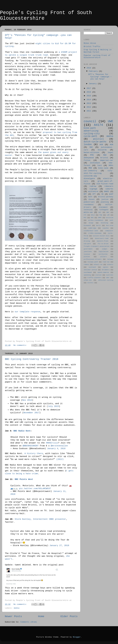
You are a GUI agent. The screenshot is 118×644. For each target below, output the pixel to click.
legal (110, 152)
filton (87, 160)
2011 (89, 111)
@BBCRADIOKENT (31, 446)
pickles (87, 257)
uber (108, 278)
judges (105, 249)
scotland (92, 267)
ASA (112, 145)
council (90, 121)
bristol (104, 158)
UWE (111, 121)
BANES (107, 192)
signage (93, 189)
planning (105, 202)
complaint (109, 231)
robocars (109, 186)
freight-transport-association (97, 246)
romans (86, 265)
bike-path (90, 128)
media (17, 608)
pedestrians (89, 202)
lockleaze (95, 163)
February (94, 71)
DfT (94, 194)
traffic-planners (94, 278)
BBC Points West (24, 479)
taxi (99, 165)
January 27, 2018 (59, 546)
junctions (88, 252)
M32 (85, 218)
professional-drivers (93, 259)
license (87, 254)
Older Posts (69, 616)
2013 (89, 103)
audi (111, 220)
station (98, 275)
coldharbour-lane (91, 231)
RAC (105, 155)
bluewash (87, 226)
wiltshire (93, 192)
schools (110, 265)
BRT (85, 194)
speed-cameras (103, 272)
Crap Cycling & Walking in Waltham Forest (98, 51)
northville (103, 254)
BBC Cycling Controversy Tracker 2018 (32, 359)
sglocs (106, 267)
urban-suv (88, 280)
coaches (106, 228)
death (86, 238)
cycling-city (92, 134)
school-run (98, 265)
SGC (91, 147)
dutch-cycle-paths (95, 142)
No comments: (21, 345)
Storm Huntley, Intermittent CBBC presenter (40, 519)
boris (98, 226)
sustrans (110, 275)
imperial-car (107, 160)
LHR (108, 215)
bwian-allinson (91, 152)
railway (110, 259)
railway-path (93, 262)
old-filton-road (105, 184)
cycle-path (90, 136)
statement (103, 207)
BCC (100, 212)
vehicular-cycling (106, 280)
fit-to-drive (103, 244)
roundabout (89, 205)
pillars (104, 257)
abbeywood (89, 158)
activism (110, 218)
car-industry (90, 171)
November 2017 (31, 413)
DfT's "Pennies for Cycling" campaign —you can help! (100, 77)
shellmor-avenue (90, 270)
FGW (101, 215)
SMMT (100, 218)
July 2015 (53, 406)
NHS (92, 218)
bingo (91, 223)
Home (41, 616)
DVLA (93, 215)
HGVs (111, 165)
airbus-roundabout (96, 220)
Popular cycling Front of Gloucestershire (97, 56)
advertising (91, 131)
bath (90, 197)
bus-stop (110, 226)
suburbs (109, 189)
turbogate (104, 210)
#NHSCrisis (52, 443)
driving (87, 241)
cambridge (92, 228)
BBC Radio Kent (22, 431)
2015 (89, 96)
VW (102, 194)
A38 (101, 145)
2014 (89, 100)
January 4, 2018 (56, 449)
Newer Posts (13, 616)
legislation (104, 252)
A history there (34, 454)
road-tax (106, 262)
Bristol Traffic (92, 47)
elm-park (87, 244)
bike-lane (103, 168)
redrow (93, 186)
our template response (28, 312)
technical (88, 210)
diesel (92, 199)
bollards (102, 150)
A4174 (98, 125)
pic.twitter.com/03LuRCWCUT (35, 489)
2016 (89, 92)
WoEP (111, 194)
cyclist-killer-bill (101, 236)
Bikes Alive (90, 43)
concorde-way (90, 176)
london (88, 145)
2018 (89, 68)
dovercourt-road (102, 238)
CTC (85, 215)
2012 (89, 107)
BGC (108, 212)
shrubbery (106, 270)
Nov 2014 (27, 400)
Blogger (77, 637)
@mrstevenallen (59, 446)
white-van (88, 212)
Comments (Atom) (29, 622)
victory (90, 283)
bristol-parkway (106, 197)
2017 (89, 88)
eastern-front (103, 241)
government (88, 249)
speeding (87, 275)
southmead (88, 272)
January (93, 84)
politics (99, 139)
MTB (92, 155)
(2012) (60, 459)
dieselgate (89, 179)
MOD (90, 168)
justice (105, 199)
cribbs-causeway (95, 233)
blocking (105, 223)
